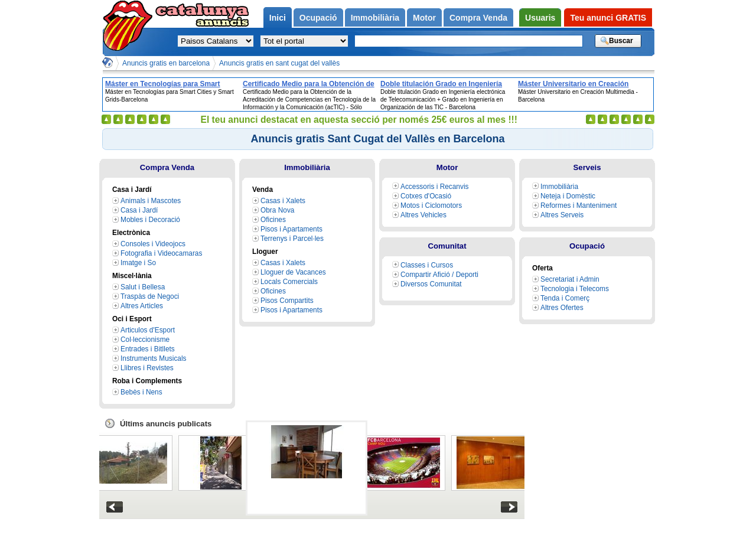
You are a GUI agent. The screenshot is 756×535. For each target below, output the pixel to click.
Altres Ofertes (562, 308)
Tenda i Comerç (565, 298)
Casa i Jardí (139, 210)
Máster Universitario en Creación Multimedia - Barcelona (573, 84)
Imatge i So (138, 263)
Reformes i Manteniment (579, 205)
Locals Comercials (289, 282)
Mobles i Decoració (150, 220)
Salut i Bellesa (143, 287)
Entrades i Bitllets (148, 349)
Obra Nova (277, 210)
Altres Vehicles (423, 215)
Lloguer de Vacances (293, 272)
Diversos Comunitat (431, 284)
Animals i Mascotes (151, 201)
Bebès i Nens (141, 392)
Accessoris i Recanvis (435, 187)
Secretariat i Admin (570, 279)
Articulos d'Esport (148, 330)
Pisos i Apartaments (291, 229)
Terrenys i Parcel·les (292, 239)
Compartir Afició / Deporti (439, 275)
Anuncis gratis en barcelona (166, 63)
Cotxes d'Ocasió (426, 196)
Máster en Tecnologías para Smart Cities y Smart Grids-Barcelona (163, 84)
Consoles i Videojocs (153, 244)
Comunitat (447, 246)
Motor (447, 167)
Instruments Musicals (154, 358)
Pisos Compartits (287, 301)
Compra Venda (167, 167)
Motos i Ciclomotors (431, 205)
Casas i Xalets (283, 201)
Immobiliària (307, 167)
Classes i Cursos (427, 265)
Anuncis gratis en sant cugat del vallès (279, 63)
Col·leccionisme (145, 340)
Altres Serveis (562, 215)
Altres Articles (142, 306)
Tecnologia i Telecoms (575, 289)
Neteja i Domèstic (568, 196)
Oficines (273, 220)
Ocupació (587, 246)
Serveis (587, 167)
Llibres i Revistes (147, 368)
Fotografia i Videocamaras (161, 253)
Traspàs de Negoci (150, 296)
